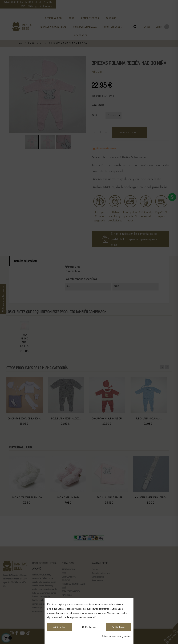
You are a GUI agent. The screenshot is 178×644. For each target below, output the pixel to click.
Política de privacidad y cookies (116, 636)
